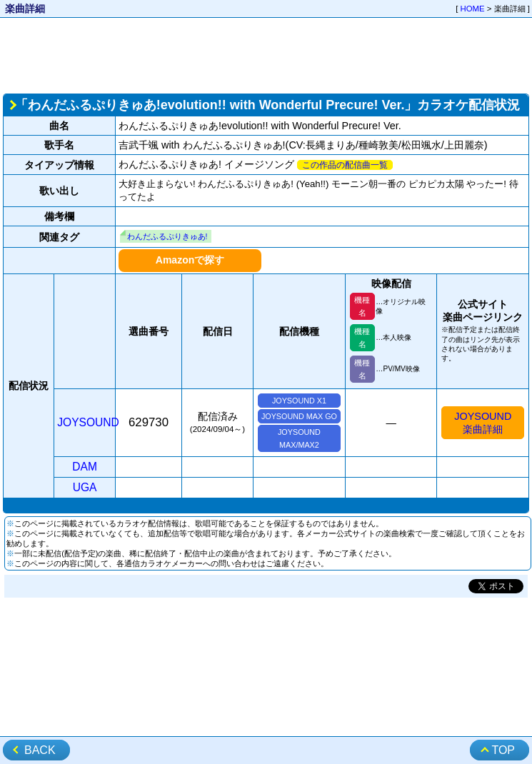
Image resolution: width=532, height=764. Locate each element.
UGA (85, 487)
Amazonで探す (190, 260)
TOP (503, 750)
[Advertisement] (266, 54)
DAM (85, 467)
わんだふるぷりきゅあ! (167, 236)
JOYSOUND (88, 422)
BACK (40, 750)
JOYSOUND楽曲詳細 (483, 423)
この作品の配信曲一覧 (345, 165)
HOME (473, 9)
